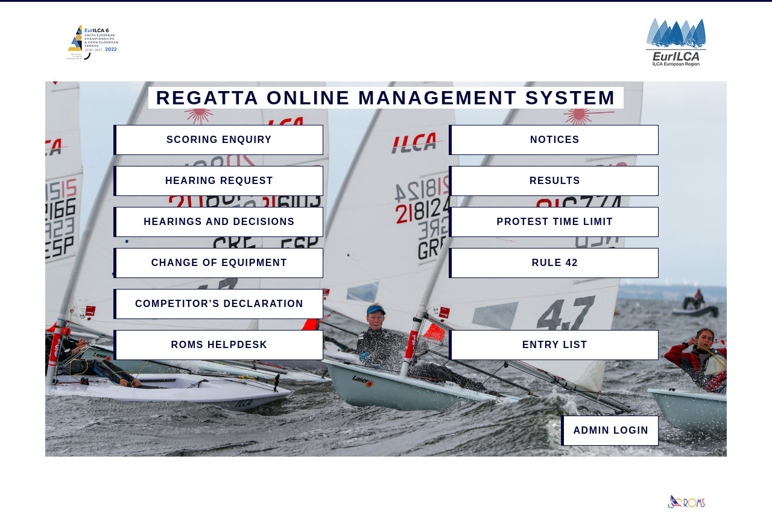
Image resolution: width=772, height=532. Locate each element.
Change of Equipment (220, 263)
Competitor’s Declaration (220, 304)
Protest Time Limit (555, 222)
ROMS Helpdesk (219, 345)
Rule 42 (555, 263)
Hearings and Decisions (219, 222)
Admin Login (611, 430)
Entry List (555, 345)
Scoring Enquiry (219, 140)
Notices (555, 140)
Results (555, 181)
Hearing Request (220, 181)
